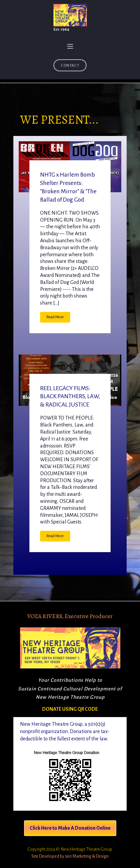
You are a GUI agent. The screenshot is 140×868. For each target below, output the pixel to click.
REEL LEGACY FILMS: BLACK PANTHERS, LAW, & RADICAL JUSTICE (70, 397)
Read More (55, 317)
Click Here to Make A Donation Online (70, 828)
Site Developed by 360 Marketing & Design (70, 856)
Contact (70, 65)
